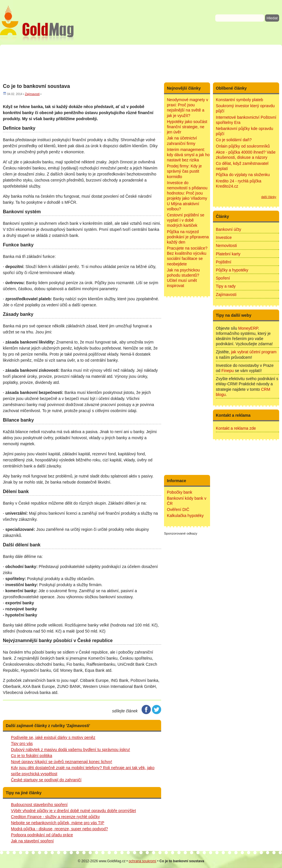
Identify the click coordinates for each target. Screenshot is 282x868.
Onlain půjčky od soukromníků (243, 146)
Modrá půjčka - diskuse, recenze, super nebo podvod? (59, 829)
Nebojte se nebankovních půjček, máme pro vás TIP (58, 823)
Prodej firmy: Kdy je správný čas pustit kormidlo (184, 171)
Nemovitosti (226, 246)
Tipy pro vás (22, 744)
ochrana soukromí (142, 861)
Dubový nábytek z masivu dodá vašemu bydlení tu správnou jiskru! (70, 750)
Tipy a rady (226, 286)
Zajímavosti (32, 94)
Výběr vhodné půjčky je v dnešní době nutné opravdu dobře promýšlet (73, 811)
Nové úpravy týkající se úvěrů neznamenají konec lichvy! (62, 762)
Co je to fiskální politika (32, 756)
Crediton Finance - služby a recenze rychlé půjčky (55, 817)
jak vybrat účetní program (254, 352)
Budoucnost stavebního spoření (39, 805)
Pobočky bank (180, 492)
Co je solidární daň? (234, 140)
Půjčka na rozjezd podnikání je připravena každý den (188, 237)
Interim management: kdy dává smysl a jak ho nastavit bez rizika (188, 155)
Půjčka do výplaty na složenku (243, 175)
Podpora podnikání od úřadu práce (42, 835)
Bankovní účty (228, 229)
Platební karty (228, 254)
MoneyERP (248, 328)
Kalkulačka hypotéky (185, 516)
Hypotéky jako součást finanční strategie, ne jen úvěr (187, 127)
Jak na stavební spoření (32, 841)
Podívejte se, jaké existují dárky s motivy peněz (53, 737)
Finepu (227, 371)
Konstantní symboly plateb (239, 100)
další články (269, 197)
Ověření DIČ (178, 510)
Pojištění (224, 262)
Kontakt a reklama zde (236, 428)
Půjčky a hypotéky (232, 270)
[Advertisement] (141, 63)
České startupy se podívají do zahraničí (46, 780)
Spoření (223, 278)
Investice (224, 237)
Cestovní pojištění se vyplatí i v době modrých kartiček (186, 220)
